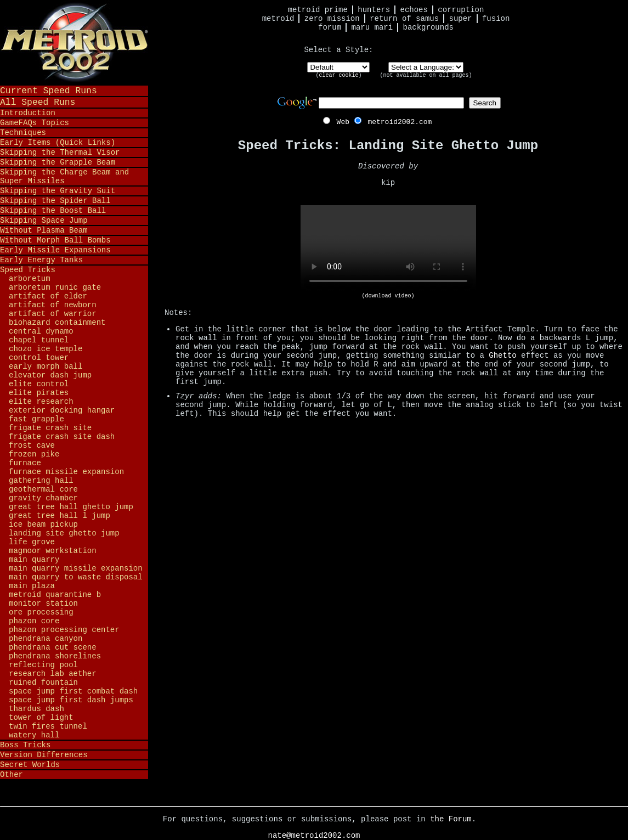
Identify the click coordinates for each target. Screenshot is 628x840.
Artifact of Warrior (53, 314)
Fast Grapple (36, 419)
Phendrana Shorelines (55, 656)
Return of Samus (404, 19)
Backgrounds (428, 27)
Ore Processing (41, 612)
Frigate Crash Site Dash (62, 437)
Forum (330, 27)
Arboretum (30, 279)
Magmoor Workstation (53, 551)
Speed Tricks (28, 270)
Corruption (461, 10)
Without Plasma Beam (44, 230)
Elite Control (39, 384)
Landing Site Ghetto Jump (64, 533)
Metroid (278, 19)
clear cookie (338, 75)
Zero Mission (332, 19)
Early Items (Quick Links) (58, 143)
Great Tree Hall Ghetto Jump (71, 507)
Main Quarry (34, 560)
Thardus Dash (36, 709)
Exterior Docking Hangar (62, 410)
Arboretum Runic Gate (55, 287)
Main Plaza (32, 586)
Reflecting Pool (43, 665)
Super (461, 19)
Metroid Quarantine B (55, 595)
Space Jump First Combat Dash (73, 691)
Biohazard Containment (57, 323)
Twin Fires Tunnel (48, 726)
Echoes (414, 10)
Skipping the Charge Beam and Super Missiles (64, 177)
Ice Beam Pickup (43, 525)
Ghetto (502, 356)
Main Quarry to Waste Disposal (76, 577)
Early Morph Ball (46, 367)
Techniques (23, 133)
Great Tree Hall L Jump (60, 516)
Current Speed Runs (49, 91)
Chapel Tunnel (39, 340)
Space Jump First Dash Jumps (71, 700)
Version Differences (44, 755)
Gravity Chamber (43, 498)
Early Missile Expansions (55, 250)
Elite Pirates (39, 393)
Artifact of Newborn (53, 305)
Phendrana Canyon (46, 639)
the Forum (451, 819)
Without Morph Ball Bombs (55, 240)
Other (12, 775)
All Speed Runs (38, 102)
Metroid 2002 (74, 42)
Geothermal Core (43, 489)
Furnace (25, 463)
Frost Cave (32, 446)
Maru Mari (372, 27)
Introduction (28, 113)
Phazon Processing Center (64, 630)
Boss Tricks (25, 745)
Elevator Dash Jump (50, 375)
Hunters (374, 10)
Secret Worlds (30, 765)
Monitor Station (43, 604)
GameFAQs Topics (35, 123)
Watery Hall (34, 735)
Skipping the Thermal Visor (60, 153)
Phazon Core (34, 621)
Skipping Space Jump (44, 221)
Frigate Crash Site (50, 428)
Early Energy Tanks (41, 260)
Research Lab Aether (53, 674)
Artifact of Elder (48, 296)
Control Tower (39, 358)
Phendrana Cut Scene (53, 647)
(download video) (388, 296)
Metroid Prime (318, 10)
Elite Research (41, 402)
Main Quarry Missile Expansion (76, 568)
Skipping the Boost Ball (53, 211)
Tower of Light (41, 718)
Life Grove (32, 542)
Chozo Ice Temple (46, 349)
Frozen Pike (34, 454)
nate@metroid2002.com (314, 836)
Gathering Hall (41, 481)
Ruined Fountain (43, 683)
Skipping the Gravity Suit (58, 191)
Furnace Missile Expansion (66, 472)
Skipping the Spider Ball (55, 201)
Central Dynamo (41, 331)
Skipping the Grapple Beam (58, 162)
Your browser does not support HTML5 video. (388, 249)
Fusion (496, 19)
